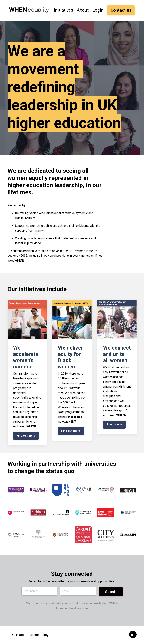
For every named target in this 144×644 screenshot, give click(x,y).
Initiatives (63, 10)
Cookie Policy (39, 635)
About (82, 10)
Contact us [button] (121, 10)
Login (98, 10)
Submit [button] (111, 591)
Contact (18, 635)
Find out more (26, 435)
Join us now (114, 424)
